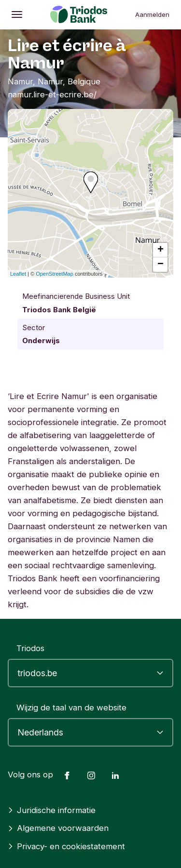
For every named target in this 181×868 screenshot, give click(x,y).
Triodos (30, 648)
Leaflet (18, 274)
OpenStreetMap (55, 274)
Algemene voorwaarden (58, 828)
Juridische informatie (52, 810)
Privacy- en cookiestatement (66, 846)
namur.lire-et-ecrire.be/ (52, 94)
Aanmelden (152, 14)
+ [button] (160, 250)
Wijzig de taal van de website (71, 708)
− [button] (160, 265)
